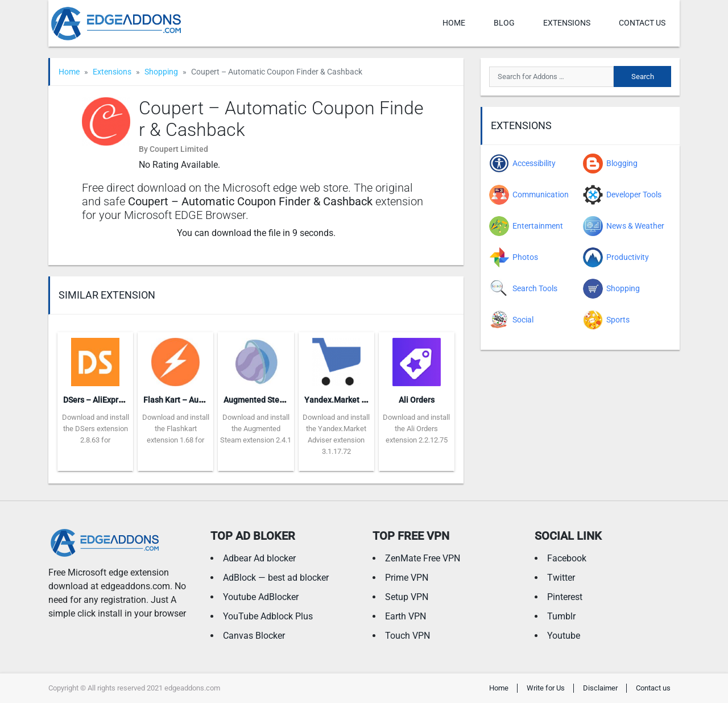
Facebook (567, 558)
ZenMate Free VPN (423, 558)
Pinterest (565, 597)
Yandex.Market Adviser (346, 400)
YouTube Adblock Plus (268, 616)
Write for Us (546, 688)
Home (454, 23)
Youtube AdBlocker (261, 597)
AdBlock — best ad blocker (276, 578)
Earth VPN (406, 616)
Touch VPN (408, 636)
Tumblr (561, 616)
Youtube (564, 636)
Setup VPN (407, 597)
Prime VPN (407, 578)
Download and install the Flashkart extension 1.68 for (176, 429)
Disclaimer (600, 688)
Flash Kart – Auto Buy (182, 400)
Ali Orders (417, 400)
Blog (504, 23)
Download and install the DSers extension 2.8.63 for (96, 429)
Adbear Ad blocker (259, 558)
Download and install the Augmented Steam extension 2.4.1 (256, 429)
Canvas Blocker (254, 636)
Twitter (561, 578)
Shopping (161, 72)
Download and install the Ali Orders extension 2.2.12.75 (416, 429)
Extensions (567, 23)
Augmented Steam (257, 400)
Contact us (642, 23)
